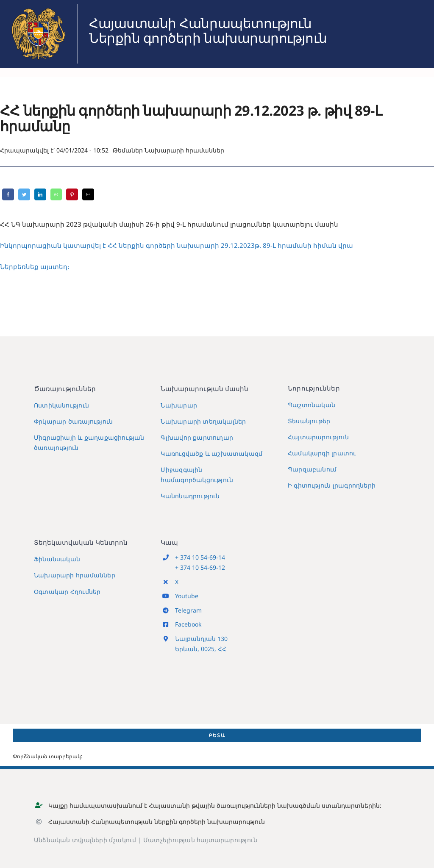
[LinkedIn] (40, 194)
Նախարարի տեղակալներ (203, 421)
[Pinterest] (72, 194)
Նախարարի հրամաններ (184, 150)
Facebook (188, 624)
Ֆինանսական (57, 559)
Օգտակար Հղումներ (67, 592)
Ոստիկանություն (61, 405)
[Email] (88, 194)
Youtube (187, 596)
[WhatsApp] (56, 194)
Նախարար (179, 405)
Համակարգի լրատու (322, 453)
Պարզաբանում (312, 469)
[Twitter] (24, 194)
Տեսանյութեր (309, 421)
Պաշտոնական (312, 405)
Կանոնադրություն (190, 496)
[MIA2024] (38, 7)
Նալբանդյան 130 (201, 639)
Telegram (188, 610)
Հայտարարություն (318, 437)
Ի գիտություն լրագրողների (332, 485)
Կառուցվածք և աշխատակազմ (211, 453)
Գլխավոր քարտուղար (197, 437)
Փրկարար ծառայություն (73, 421)
